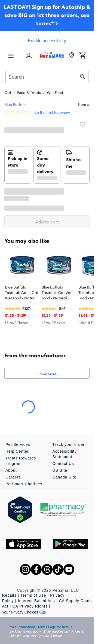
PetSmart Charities (24, 484)
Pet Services (18, 444)
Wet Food (55, 93)
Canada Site (65, 477)
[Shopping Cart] (82, 56)
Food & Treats (29, 93)
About (11, 470)
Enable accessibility (47, 41)
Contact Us (63, 464)
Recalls (9, 595)
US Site (60, 470)
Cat (8, 93)
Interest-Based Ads (36, 601)
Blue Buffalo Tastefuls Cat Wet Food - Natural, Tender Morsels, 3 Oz (57, 293)
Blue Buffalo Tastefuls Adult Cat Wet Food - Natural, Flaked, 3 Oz (22, 293)
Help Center (17, 451)
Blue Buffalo (15, 105)
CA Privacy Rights (30, 606)
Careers (13, 477)
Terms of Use (33, 595)
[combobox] (47, 76)
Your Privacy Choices (24, 612)
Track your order (69, 444)
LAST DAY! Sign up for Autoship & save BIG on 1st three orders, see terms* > (47, 15)
